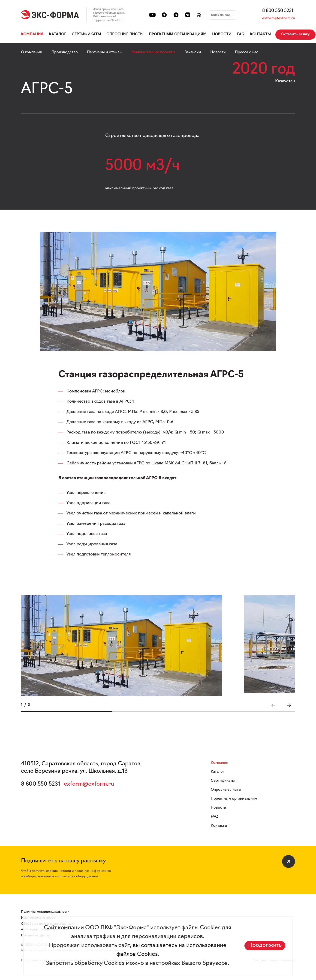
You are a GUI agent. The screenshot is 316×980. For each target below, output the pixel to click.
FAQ (241, 34)
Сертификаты (86, 34)
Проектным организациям (178, 34)
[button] (289, 705)
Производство (65, 52)
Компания (32, 34)
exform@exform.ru (279, 18)
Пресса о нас (247, 52)
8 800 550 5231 (278, 11)
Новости (222, 34)
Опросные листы (125, 34)
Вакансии (193, 52)
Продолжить (265, 945)
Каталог (58, 34)
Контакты (260, 34)
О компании (32, 52)
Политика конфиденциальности (45, 912)
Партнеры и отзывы (105, 52)
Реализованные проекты (153, 52)
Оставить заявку (295, 34)
